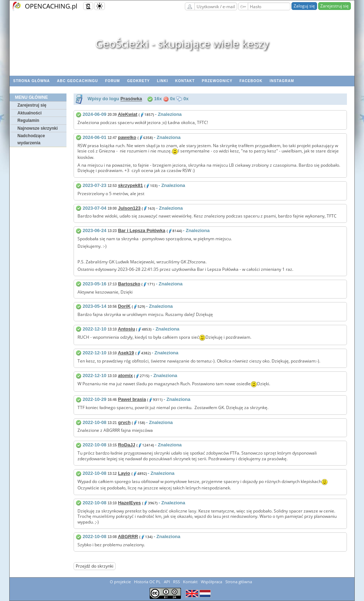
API (167, 582)
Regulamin (28, 120)
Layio (124, 473)
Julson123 (129, 208)
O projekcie (120, 582)
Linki (163, 81)
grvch (124, 422)
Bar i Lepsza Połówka (142, 230)
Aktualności (30, 113)
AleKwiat (127, 114)
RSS (176, 582)
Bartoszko (129, 284)
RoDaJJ (127, 445)
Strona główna (31, 81)
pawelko (127, 137)
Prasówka (131, 99)
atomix (125, 375)
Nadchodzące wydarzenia (31, 139)
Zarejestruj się (334, 6)
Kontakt (185, 81)
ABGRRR (128, 536)
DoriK (124, 306)
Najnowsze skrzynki (38, 128)
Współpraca (212, 582)
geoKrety (138, 81)
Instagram (282, 81)
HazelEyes (129, 503)
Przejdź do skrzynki (95, 566)
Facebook (251, 81)
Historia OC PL (147, 582)
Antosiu (126, 329)
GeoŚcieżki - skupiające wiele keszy (182, 44)
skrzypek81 (130, 185)
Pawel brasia (132, 399)
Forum (113, 81)
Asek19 (126, 353)
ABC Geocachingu (77, 81)
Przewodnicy (217, 81)
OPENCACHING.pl (51, 6)
